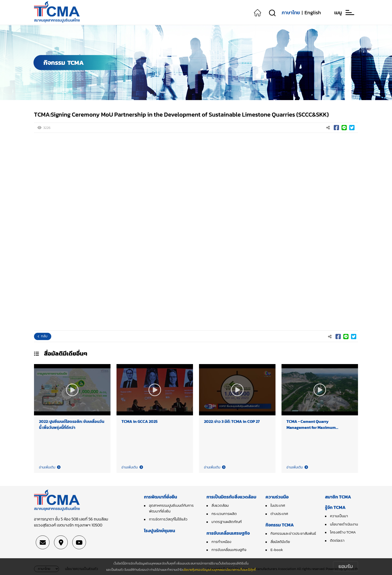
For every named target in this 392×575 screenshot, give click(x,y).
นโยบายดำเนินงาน (344, 524)
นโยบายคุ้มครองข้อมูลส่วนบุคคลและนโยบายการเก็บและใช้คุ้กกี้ (219, 570)
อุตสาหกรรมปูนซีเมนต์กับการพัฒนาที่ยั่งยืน (171, 508)
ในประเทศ (278, 505)
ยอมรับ (346, 566)
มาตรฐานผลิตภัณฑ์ (227, 522)
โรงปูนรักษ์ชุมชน (159, 531)
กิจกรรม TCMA (280, 525)
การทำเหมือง (221, 542)
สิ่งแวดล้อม (220, 505)
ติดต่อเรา (337, 540)
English (313, 13)
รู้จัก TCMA (335, 507)
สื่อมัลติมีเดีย (280, 542)
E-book (277, 550)
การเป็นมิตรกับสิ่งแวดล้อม (231, 497)
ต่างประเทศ (279, 514)
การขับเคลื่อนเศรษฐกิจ (228, 533)
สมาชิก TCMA (338, 497)
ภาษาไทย (291, 13)
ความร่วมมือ (277, 497)
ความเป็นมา (339, 516)
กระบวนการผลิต (224, 514)
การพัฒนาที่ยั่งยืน (160, 497)
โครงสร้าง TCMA (343, 532)
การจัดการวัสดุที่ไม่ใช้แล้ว (168, 519)
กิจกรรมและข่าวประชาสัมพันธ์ (293, 533)
